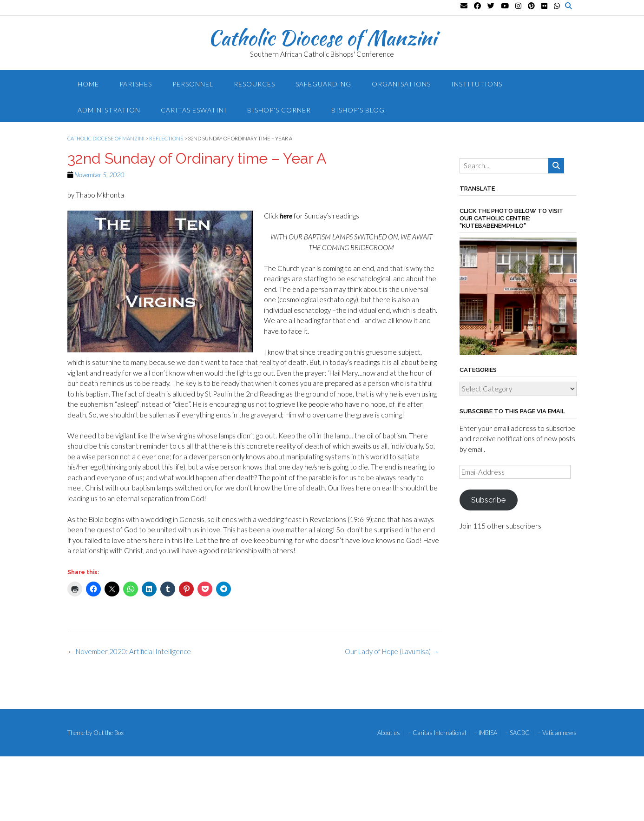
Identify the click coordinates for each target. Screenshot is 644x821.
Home (88, 84)
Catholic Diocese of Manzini (322, 38)
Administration (109, 110)
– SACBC (517, 733)
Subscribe (488, 500)
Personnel (193, 84)
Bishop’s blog (358, 110)
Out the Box (108, 733)
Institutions (477, 84)
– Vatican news (557, 733)
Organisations (401, 84)
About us (389, 733)
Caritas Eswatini (194, 110)
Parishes (136, 84)
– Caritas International (437, 733)
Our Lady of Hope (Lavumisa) (392, 651)
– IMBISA (486, 733)
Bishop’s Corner (279, 110)
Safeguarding (323, 84)
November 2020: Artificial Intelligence (129, 651)
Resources (254, 84)
